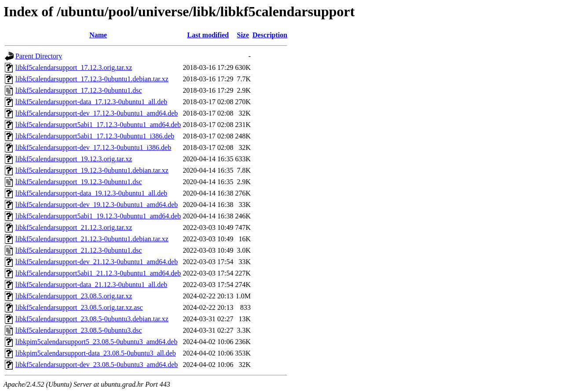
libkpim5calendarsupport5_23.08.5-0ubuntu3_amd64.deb (96, 342)
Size (243, 35)
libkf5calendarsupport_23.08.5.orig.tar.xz (74, 296)
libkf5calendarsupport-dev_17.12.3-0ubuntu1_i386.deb (93, 147)
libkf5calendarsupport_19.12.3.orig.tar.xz (74, 159)
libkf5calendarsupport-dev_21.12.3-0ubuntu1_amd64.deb (97, 262)
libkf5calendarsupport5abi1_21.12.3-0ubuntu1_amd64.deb (98, 273)
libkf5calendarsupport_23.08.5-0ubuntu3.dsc (79, 330)
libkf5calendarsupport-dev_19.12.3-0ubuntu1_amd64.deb (97, 205)
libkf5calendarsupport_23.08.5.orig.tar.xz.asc (79, 307)
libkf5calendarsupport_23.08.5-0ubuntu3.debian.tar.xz (92, 319)
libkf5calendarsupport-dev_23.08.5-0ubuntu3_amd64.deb (97, 365)
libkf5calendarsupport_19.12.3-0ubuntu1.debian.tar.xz (92, 170)
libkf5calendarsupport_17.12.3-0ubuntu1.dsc (79, 90)
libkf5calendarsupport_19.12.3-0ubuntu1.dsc (79, 182)
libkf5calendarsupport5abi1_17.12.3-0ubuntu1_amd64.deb (98, 125)
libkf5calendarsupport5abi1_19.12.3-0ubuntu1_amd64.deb (98, 216)
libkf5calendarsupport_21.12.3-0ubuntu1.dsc (79, 250)
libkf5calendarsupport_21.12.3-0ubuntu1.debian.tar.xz (92, 239)
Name (98, 35)
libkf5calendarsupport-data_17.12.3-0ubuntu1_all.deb (91, 102)
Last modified (208, 35)
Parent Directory (39, 56)
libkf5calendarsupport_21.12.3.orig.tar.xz (74, 227)
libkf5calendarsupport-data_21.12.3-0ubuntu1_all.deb (91, 285)
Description (270, 35)
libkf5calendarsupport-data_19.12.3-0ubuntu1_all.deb (91, 193)
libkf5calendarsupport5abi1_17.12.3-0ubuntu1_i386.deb (95, 136)
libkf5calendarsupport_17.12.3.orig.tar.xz (74, 67)
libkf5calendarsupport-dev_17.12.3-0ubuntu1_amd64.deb (97, 113)
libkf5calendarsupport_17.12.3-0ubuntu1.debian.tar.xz (92, 79)
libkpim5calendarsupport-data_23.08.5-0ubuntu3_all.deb (96, 353)
